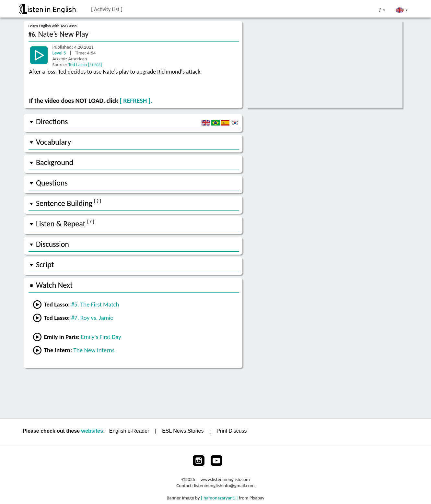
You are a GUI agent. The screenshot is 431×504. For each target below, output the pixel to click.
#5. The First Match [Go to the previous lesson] (95, 304)
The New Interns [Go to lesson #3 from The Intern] (94, 350)
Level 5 (60, 53)
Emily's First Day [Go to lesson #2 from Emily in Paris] (101, 337)
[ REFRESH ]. (136, 101)
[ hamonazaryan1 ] (219, 498)
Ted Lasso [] (85, 65)
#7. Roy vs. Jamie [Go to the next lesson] (92, 318)
